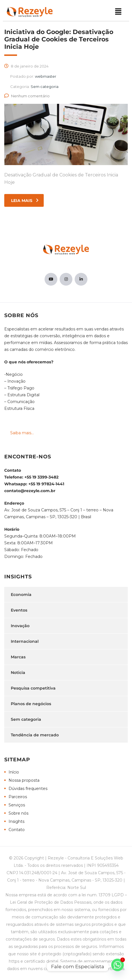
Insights (16, 821)
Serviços (17, 805)
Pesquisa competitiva (33, 688)
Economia (21, 595)
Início (14, 772)
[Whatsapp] (118, 967)
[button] (118, 12)
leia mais (25, 201)
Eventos (19, 610)
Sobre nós (18, 813)
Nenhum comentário (27, 96)
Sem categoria (26, 719)
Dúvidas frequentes (28, 789)
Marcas (18, 657)
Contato (17, 830)
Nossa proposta (24, 780)
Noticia (18, 673)
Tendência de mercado (35, 735)
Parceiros (18, 797)
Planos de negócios (31, 704)
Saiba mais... (22, 433)
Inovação (20, 626)
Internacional (25, 641)
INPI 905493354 (103, 865)
